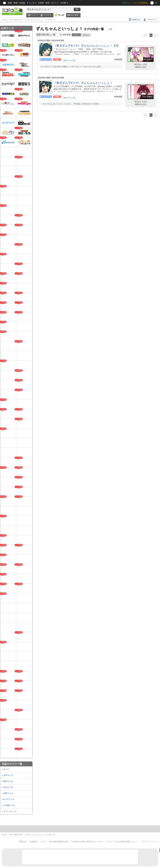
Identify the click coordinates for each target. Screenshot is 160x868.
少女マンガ (8, 787)
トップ (34, 15)
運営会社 (23, 842)
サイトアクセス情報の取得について (122, 842)
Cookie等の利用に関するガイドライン (88, 842)
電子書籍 (75, 15)
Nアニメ (55, 3)
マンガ (61, 15)
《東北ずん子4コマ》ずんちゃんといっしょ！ (83, 83)
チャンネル (32, 3)
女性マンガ (8, 793)
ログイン (126, 3)
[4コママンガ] (69, 60)
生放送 (22, 3)
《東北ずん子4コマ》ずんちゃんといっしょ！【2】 (87, 46)
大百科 (41, 3)
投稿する (136, 20)
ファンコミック (10, 811)
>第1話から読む (141, 64)
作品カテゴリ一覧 (12, 764)
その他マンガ (9, 805)
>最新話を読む (140, 67)
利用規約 (34, 842)
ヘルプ (43, 842)
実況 (47, 3)
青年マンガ (8, 781)
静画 (16, 3)
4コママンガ (9, 799)
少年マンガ (8, 775)
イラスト (47, 15)
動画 (10, 3)
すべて (6, 769)
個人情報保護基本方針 (59, 842)
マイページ (152, 20)
